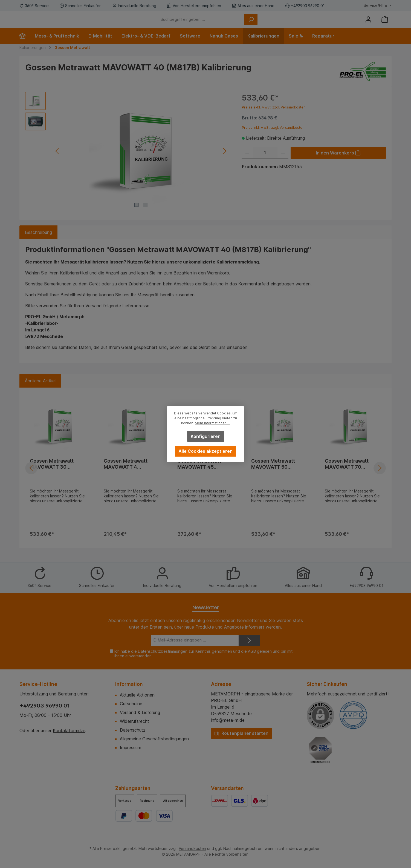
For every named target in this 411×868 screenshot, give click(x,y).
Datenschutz (133, 730)
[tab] (38, 240)
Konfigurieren (206, 436)
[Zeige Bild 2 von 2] (146, 213)
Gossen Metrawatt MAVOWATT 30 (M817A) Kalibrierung (55, 472)
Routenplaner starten (241, 733)
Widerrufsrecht (134, 721)
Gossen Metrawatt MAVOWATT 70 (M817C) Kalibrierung (350, 472)
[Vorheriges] (57, 159)
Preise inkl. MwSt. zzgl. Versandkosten (273, 136)
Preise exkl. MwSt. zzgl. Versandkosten (274, 115)
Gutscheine (131, 704)
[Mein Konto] (368, 23)
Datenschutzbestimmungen (163, 651)
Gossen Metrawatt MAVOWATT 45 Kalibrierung (199, 472)
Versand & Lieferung (140, 712)
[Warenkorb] (385, 23)
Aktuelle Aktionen (137, 695)
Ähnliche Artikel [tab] (40, 389)
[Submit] (249, 641)
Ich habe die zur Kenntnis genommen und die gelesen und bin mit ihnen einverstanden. (203, 654)
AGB (252, 651)
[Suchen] (281, 23)
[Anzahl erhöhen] (283, 161)
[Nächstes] (225, 159)
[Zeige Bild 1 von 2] (137, 213)
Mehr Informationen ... (212, 423)
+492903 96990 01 (45, 706)
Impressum (131, 747)
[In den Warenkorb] (338, 161)
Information (129, 684)
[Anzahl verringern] (247, 161)
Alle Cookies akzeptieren (206, 451)
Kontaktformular (69, 731)
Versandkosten (192, 848)
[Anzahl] (265, 161)
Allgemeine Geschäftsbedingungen (154, 739)
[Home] (25, 44)
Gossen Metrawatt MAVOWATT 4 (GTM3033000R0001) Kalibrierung (130, 472)
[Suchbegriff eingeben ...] (213, 23)
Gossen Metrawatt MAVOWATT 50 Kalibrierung (273, 472)
